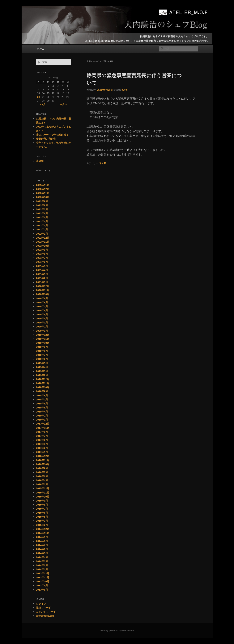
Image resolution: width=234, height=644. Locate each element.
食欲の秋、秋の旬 (46, 139)
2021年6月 (42, 262)
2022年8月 (42, 205)
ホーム (41, 49)
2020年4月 (42, 319)
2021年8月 (42, 254)
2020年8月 (42, 302)
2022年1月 (42, 234)
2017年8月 (42, 432)
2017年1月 (42, 452)
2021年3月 (42, 274)
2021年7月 (42, 258)
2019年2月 (42, 375)
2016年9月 (42, 468)
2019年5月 (42, 363)
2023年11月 (43, 185)
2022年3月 (42, 225)
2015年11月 (43, 493)
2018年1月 (42, 420)
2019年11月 (43, 339)
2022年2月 (42, 230)
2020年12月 (43, 286)
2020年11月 (43, 290)
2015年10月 (43, 497)
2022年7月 (42, 209)
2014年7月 (42, 545)
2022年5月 (42, 217)
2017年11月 (43, 428)
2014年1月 (42, 569)
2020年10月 (43, 294)
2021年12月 (43, 238)
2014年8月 (42, 541)
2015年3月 (42, 521)
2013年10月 (43, 581)
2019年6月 (42, 359)
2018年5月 (42, 408)
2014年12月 (43, 529)
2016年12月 (43, 456)
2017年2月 (42, 448)
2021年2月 (42, 278)
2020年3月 (42, 323)
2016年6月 (42, 476)
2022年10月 (43, 197)
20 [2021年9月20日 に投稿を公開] (38, 97)
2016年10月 (43, 464)
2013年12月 (43, 573)
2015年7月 (42, 509)
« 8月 (43, 105)
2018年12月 (43, 379)
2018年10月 (43, 387)
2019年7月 (42, 355)
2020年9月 (42, 298)
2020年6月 (42, 311)
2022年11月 (43, 193)
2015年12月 (43, 488)
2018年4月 (42, 412)
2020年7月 (42, 306)
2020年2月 (42, 327)
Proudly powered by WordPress (117, 631)
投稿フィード (44, 608)
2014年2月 (42, 565)
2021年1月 (42, 282)
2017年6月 (42, 440)
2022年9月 (42, 201)
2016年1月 (42, 484)
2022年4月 (42, 221)
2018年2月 (42, 416)
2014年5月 (42, 553)
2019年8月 (42, 351)
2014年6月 (42, 549)
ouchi (125, 90)
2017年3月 (42, 444)
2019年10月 (43, 343)
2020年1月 (42, 331)
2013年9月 (42, 585)
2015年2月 (42, 525)
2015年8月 (42, 505)
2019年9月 (42, 347)
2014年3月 (42, 561)
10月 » (63, 105)
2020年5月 (42, 315)
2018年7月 (42, 400)
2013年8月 (42, 590)
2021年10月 (43, 246)
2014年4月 (42, 557)
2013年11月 (43, 577)
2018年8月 (42, 396)
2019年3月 (42, 371)
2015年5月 (42, 517)
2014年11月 (43, 533)
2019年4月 (42, 367)
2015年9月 (42, 501)
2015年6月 (42, 513)
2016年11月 (43, 460)
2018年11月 (43, 383)
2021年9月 (42, 250)
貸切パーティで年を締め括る (52, 135)
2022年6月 (42, 213)
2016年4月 (42, 480)
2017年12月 (43, 424)
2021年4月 (42, 270)
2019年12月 (43, 335)
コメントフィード (46, 612)
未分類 (103, 163)
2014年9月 (42, 537)
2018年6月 (42, 404)
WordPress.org (45, 616)
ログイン (41, 604)
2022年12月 (43, 189)
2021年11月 (43, 242)
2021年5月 (42, 266)
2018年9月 (42, 391)
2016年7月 (42, 472)
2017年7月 (42, 436)
